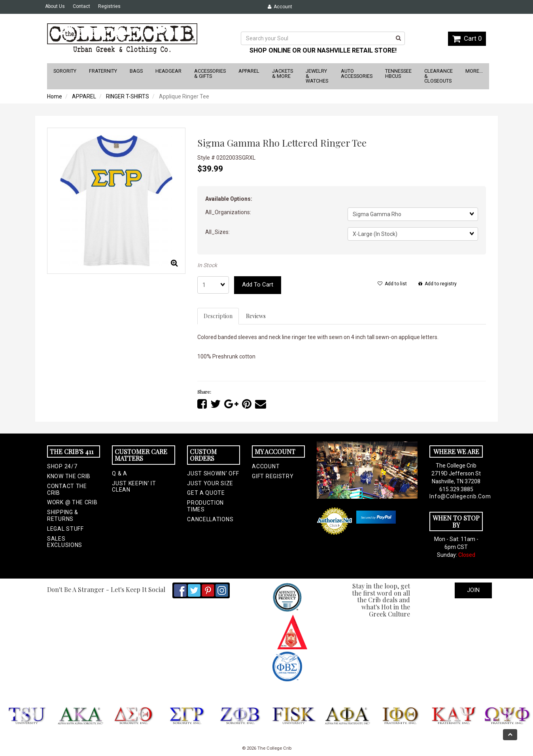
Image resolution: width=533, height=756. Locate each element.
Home (55, 96)
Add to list (392, 284)
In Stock (207, 265)
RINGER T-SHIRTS (128, 96)
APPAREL (84, 96)
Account (280, 7)
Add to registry (438, 284)
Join (473, 590)
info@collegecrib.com (456, 496)
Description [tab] (218, 316)
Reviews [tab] (256, 316)
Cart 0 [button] (467, 38)
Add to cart (258, 285)
